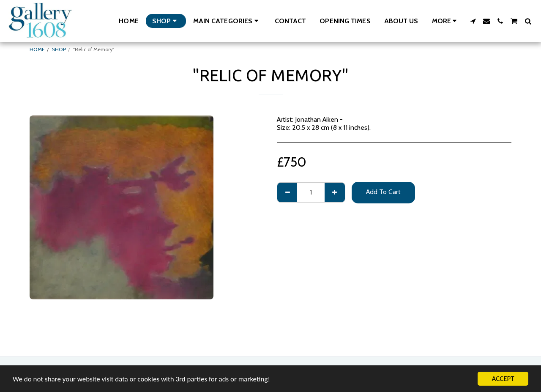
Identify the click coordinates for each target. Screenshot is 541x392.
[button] (227, 21)
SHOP (59, 49)
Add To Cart (383, 192)
